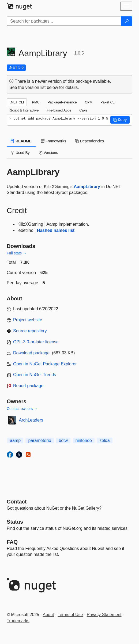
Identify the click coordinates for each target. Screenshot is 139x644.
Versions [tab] (48, 153)
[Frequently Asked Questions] (12, 542)
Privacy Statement (104, 615)
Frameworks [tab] (53, 141)
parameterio (40, 440)
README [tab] (21, 141)
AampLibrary (87, 187)
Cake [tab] (83, 110)
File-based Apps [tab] (59, 110)
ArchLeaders (31, 420)
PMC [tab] (36, 102)
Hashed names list (56, 230)
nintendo (84, 440)
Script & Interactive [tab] (24, 110)
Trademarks (18, 621)
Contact (17, 502)
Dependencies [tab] (90, 141)
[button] (120, 120)
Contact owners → (22, 409)
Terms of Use (70, 615)
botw (63, 440)
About (48, 615)
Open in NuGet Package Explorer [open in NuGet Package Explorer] (45, 364)
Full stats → (17, 253)
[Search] (127, 21)
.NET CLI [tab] (17, 102)
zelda (104, 440)
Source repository (30, 331)
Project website (28, 320)
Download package (31, 353)
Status (15, 522)
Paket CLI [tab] (108, 102)
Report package (28, 386)
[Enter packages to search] (64, 21)
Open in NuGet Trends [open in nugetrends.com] (35, 375)
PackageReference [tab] (62, 102)
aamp (15, 440)
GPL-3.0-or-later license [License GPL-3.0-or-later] (36, 342)
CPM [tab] (89, 102)
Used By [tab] (20, 153)
